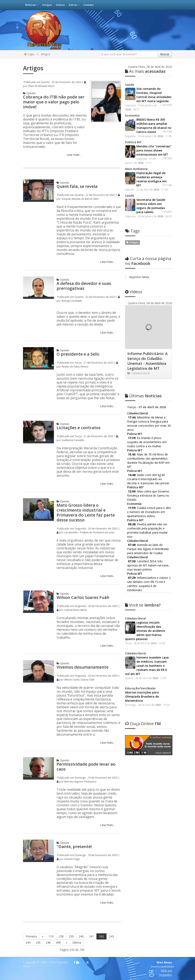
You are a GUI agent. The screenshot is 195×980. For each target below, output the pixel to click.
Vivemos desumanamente (82, 667)
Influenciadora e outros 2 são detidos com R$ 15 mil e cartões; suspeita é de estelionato (149, 584)
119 (51, 936)
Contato (88, 5)
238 (61, 936)
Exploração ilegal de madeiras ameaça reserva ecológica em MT (151, 179)
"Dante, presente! (74, 847)
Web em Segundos (165, 973)
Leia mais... (74, 155)
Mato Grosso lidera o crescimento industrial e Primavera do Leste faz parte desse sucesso (86, 513)
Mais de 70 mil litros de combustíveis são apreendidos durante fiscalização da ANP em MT (148, 461)
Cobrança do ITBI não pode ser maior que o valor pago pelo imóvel (54, 102)
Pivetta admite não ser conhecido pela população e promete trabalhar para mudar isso (147, 530)
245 (38, 942)
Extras (74, 5)
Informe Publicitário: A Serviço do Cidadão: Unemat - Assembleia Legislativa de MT (147, 361)
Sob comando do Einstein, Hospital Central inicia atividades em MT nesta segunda (154, 95)
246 (48, 942)
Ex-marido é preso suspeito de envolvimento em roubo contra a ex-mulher (147, 442)
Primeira (31, 936)
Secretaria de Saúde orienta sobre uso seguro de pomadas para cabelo (151, 206)
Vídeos (60, 5)
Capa (29, 54)
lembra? (143, 605)
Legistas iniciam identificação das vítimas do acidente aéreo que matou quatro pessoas (145, 631)
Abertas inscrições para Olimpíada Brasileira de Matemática (142, 696)
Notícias (32, 5)
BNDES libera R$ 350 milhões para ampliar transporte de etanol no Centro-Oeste (154, 126)
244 (28, 942)
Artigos (47, 5)
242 (101, 936)
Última (77, 942)
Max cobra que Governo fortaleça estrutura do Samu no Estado (148, 495)
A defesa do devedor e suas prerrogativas (84, 286)
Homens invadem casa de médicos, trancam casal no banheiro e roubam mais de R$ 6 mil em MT (147, 666)
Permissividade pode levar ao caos (86, 767)
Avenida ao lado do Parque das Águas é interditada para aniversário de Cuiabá (148, 549)
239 (71, 936)
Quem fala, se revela (77, 186)
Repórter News (139, 277)
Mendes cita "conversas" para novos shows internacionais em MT (154, 150)
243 (111, 936)
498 (58, 942)
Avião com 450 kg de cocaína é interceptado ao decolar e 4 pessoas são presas (148, 479)
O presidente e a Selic (78, 354)
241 (91, 936)
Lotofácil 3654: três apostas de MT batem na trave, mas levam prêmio (148, 565)
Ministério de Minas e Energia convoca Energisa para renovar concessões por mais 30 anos (149, 424)
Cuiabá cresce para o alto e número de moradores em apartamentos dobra (149, 512)
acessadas (145, 71)
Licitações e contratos (79, 428)
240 (81, 936)
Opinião (29, 93)
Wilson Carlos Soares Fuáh (83, 597)
